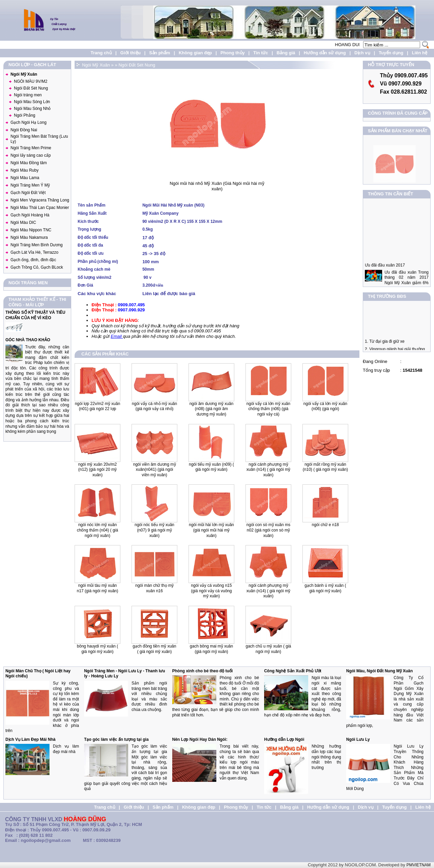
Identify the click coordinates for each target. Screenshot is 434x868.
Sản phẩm (160, 53)
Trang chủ (101, 53)
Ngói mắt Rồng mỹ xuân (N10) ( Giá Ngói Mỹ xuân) (325, 467)
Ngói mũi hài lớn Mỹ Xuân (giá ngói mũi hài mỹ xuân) (211, 530)
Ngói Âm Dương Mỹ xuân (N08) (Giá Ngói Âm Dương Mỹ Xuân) (212, 409)
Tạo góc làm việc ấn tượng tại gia (116, 739)
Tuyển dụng (391, 53)
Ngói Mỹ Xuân (24, 74)
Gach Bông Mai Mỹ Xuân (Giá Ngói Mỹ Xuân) (211, 649)
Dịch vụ (362, 53)
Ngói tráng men (28, 95)
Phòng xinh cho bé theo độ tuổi (203, 671)
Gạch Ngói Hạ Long (28, 122)
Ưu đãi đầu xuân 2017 (385, 277)
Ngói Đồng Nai (24, 130)
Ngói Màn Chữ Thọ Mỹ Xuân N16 (154, 588)
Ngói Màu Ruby (25, 170)
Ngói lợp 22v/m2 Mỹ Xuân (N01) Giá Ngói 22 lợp (98, 406)
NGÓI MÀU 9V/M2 (31, 81)
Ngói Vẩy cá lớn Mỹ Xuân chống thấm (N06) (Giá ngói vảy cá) (268, 409)
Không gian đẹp (195, 53)
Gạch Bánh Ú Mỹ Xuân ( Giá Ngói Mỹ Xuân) (325, 588)
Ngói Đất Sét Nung (31, 88)
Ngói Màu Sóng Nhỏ (32, 109)
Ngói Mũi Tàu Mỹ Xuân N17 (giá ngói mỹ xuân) (97, 588)
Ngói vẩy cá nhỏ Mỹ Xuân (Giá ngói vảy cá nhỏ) (154, 406)
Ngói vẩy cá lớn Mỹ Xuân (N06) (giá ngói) (325, 406)
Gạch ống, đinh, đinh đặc (33, 260)
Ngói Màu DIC (23, 223)
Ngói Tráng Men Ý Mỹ (30, 185)
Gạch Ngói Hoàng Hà (30, 215)
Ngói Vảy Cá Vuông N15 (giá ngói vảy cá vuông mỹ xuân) (211, 591)
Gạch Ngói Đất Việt (28, 193)
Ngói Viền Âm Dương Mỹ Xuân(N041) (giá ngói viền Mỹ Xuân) (154, 470)
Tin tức (261, 53)
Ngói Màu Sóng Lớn (32, 102)
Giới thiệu (131, 53)
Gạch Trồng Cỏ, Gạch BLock (37, 267)
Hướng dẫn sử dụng (325, 53)
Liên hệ (420, 53)
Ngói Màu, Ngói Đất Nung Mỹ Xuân (379, 671)
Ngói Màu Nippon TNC (31, 230)
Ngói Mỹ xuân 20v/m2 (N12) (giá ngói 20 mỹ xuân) (97, 470)
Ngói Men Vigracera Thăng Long (40, 200)
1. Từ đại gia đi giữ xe (385, 347)
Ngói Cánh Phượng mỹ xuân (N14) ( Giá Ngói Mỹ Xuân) (268, 470)
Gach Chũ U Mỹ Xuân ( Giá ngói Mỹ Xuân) (268, 649)
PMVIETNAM (419, 865)
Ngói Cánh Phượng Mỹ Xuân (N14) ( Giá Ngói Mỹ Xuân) (268, 591)
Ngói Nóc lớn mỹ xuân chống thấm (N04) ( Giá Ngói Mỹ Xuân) (97, 530)
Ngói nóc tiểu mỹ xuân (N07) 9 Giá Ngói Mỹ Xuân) (154, 530)
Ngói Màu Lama (25, 178)
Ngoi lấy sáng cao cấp (31, 155)
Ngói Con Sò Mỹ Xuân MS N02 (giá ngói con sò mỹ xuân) (268, 530)
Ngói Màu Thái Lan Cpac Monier (40, 208)
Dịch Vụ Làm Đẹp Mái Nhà (31, 739)
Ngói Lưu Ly (358, 739)
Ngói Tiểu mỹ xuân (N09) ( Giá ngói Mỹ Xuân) (211, 467)
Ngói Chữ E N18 (325, 525)
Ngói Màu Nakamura (29, 237)
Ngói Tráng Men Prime (31, 148)
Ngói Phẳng (25, 115)
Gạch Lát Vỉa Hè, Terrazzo (34, 252)
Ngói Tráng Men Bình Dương (37, 245)
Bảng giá (286, 53)
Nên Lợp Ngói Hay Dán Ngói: (200, 739)
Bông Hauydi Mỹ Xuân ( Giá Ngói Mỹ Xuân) (97, 649)
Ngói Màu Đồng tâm (29, 163)
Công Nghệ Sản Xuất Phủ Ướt (293, 671)
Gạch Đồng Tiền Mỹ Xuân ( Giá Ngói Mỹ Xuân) (154, 649)
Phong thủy (233, 53)
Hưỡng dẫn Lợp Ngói (284, 739)
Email (117, 336)
